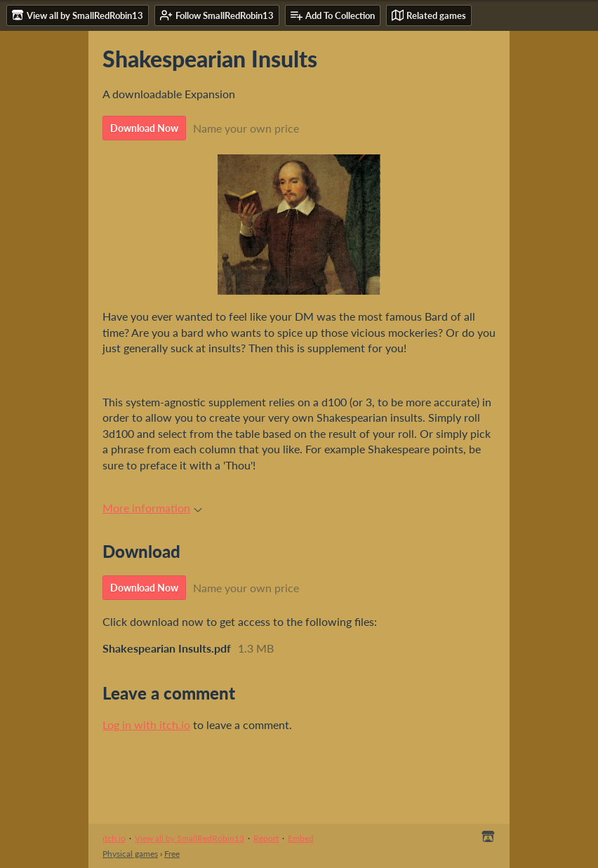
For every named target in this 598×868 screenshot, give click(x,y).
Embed (301, 838)
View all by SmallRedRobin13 (190, 838)
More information (152, 508)
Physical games (130, 854)
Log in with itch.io (146, 725)
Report (266, 838)
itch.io (114, 838)
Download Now (144, 128)
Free (172, 854)
